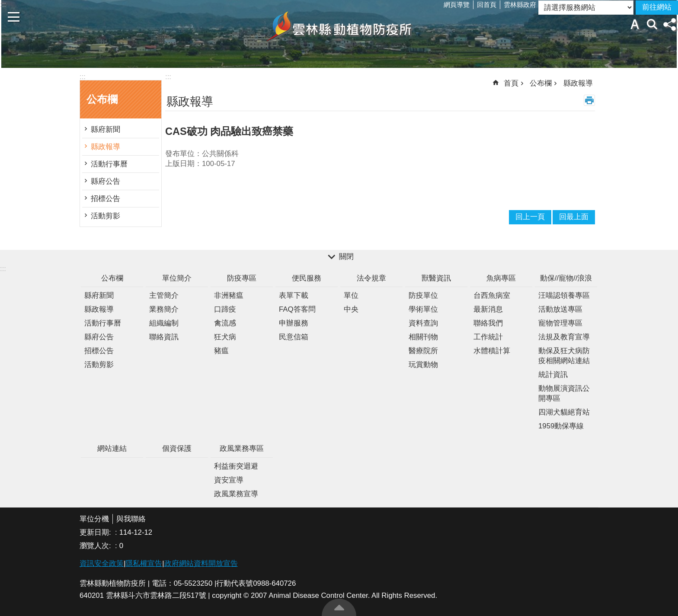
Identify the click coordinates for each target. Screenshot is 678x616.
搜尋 (652, 24)
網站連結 (112, 448)
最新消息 (488, 309)
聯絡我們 (488, 323)
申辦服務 (294, 323)
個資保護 (177, 448)
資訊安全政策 (102, 563)
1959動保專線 (561, 426)
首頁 (511, 83)
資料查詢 (423, 323)
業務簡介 (164, 309)
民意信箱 (294, 337)
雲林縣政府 (520, 5)
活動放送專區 (560, 309)
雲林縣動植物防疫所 (339, 26)
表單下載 (294, 295)
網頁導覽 (457, 5)
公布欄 (102, 99)
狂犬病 (225, 337)
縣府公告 (106, 181)
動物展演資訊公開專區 (564, 393)
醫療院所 (423, 351)
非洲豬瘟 (229, 295)
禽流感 (225, 323)
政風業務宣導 (236, 494)
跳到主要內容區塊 (5, 5)
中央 (351, 309)
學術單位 (423, 309)
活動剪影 (106, 216)
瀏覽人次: (96, 546)
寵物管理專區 (560, 323)
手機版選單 (14, 17)
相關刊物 (423, 337)
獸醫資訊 (436, 278)
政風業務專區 (242, 448)
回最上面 (339, 607)
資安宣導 (229, 480)
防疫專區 (242, 278)
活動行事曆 (109, 164)
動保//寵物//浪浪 (566, 278)
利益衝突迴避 (236, 466)
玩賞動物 (423, 365)
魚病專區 (501, 278)
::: (83, 77)
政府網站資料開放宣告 (201, 563)
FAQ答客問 (297, 309)
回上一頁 (530, 217)
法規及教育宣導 (564, 337)
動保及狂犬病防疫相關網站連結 (564, 356)
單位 (351, 295)
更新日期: (96, 532)
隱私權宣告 (144, 563)
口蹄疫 (225, 309)
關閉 (346, 257)
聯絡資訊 (164, 337)
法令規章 (371, 278)
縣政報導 (106, 147)
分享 (669, 24)
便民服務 (307, 278)
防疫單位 (423, 295)
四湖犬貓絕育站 (564, 412)
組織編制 (164, 323)
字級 (635, 24)
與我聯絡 (131, 519)
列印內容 (589, 100)
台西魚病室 (492, 295)
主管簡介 (164, 295)
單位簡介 (177, 278)
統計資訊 (553, 375)
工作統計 (488, 337)
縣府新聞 (106, 129)
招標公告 (106, 199)
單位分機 (94, 519)
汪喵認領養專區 (564, 295)
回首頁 (487, 5)
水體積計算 (492, 351)
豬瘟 (221, 351)
